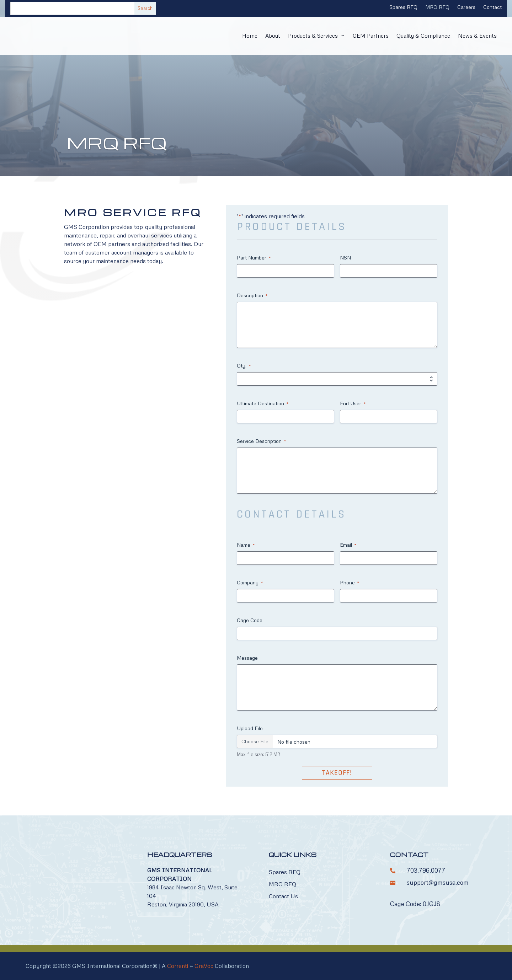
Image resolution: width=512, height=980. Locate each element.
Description (252, 295)
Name (246, 545)
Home (243, 36)
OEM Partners (368, 36)
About (267, 36)
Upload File (250, 728)
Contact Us (283, 896)
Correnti (178, 966)
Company (250, 583)
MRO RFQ (437, 7)
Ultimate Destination (263, 403)
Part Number (254, 258)
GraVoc (204, 966)
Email (348, 545)
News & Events (477, 36)
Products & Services (309, 36)
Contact (492, 7)
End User (353, 403)
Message (247, 658)
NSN (345, 258)
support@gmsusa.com (438, 882)
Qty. (244, 366)
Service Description (261, 441)
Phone (350, 583)
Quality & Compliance (422, 36)
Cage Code (250, 620)
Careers (466, 7)
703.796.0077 (426, 870)
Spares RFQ (403, 7)
